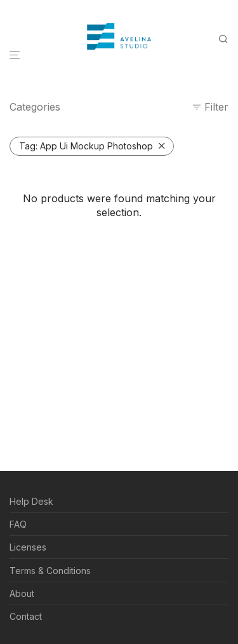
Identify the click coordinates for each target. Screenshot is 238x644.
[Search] (227, 39)
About (22, 593)
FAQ (18, 524)
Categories (35, 107)
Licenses (28, 547)
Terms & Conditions (50, 571)
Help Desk (31, 501)
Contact (26, 616)
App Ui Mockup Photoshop (86, 146)
